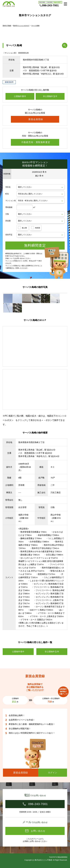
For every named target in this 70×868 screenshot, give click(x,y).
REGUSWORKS (62, 857)
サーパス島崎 (35, 26)
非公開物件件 (50, 96)
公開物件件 (20, 96)
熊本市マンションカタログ (21, 26)
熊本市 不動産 (7, 26)
